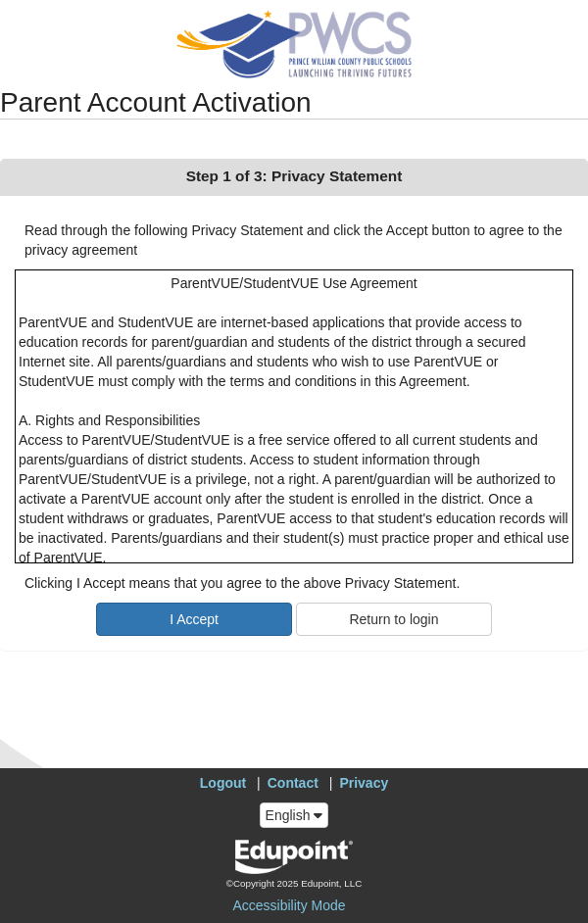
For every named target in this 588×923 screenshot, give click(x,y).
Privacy (364, 783)
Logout (223, 783)
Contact (293, 783)
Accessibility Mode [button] (289, 905)
